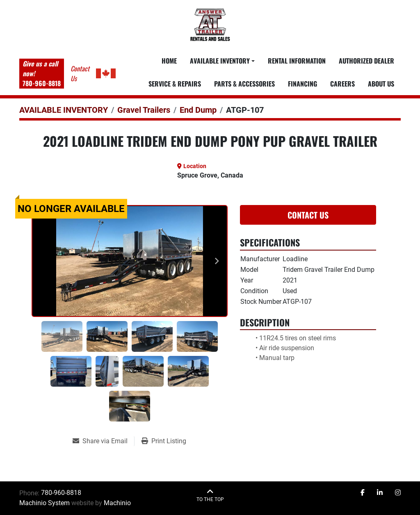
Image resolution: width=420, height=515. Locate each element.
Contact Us (308, 215)
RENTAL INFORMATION (297, 61)
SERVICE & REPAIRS (175, 84)
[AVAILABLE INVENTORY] (64, 110)
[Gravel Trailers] (144, 110)
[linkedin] (380, 493)
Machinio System (45, 503)
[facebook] (363, 493)
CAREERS (342, 84)
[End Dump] (198, 110)
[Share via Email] (103, 441)
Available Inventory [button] (220, 61)
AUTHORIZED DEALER (366, 61)
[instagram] (398, 493)
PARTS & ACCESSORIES (244, 84)
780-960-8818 (42, 83)
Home (169, 61)
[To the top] (210, 496)
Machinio (117, 503)
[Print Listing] (164, 441)
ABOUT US (381, 84)
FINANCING (302, 84)
